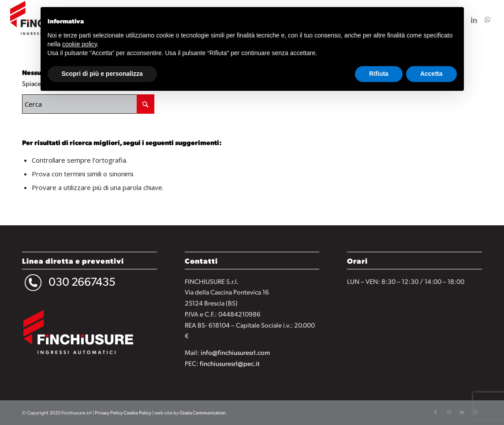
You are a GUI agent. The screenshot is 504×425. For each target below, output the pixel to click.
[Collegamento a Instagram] (449, 412)
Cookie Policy (137, 413)
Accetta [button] (431, 74)
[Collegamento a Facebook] (436, 412)
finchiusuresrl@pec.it (230, 363)
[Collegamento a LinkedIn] (474, 19)
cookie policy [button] (80, 44)
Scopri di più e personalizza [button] (102, 74)
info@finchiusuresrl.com (235, 352)
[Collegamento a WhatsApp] (487, 19)
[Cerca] (88, 104)
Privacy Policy (109, 413)
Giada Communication (203, 413)
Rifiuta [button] (379, 74)
